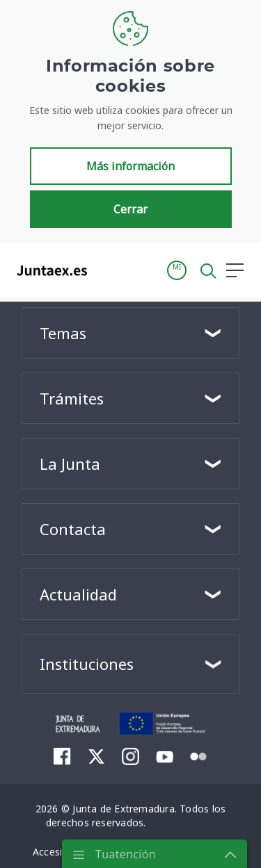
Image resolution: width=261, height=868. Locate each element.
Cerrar (130, 209)
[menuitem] (62, 756)
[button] (177, 270)
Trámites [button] (72, 398)
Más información (130, 166)
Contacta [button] (73, 529)
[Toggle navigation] (106, 270)
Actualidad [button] (78, 594)
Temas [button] (63, 333)
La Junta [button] (70, 464)
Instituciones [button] (87, 664)
